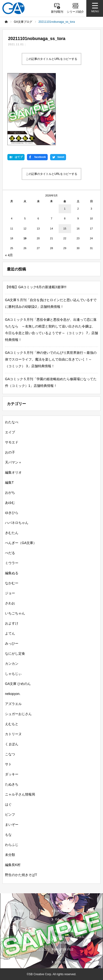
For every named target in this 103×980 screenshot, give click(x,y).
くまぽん (12, 744)
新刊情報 (12, 903)
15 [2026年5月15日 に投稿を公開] (65, 228)
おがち (10, 492)
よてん (10, 633)
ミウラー (12, 563)
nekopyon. (13, 693)
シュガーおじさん (18, 714)
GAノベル (62, 919)
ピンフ (10, 814)
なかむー (12, 583)
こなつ (10, 754)
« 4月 (9, 255)
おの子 (10, 452)
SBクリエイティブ (17, 937)
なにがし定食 (15, 653)
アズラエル (13, 704)
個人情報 (11, 962)
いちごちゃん (15, 613)
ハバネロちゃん (17, 522)
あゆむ (10, 502)
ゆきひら (12, 512)
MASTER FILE (64, 949)
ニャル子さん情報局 (20, 794)
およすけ (12, 623)
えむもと (12, 724)
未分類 (10, 854)
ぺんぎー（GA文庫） (21, 543)
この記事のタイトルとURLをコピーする (51, 59)
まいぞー (12, 824)
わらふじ (12, 844)
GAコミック (14, 927)
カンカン (12, 663)
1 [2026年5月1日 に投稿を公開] (65, 208)
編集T (9, 482)
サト (8, 764)
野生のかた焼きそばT (21, 875)
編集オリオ (13, 472)
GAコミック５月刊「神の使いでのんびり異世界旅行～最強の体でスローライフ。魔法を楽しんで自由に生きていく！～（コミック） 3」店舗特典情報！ (51, 359)
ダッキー (12, 774)
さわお (10, 603)
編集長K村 (13, 865)
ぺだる (10, 553)
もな (8, 834)
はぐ (8, 804)
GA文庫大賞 (14, 919)
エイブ (10, 432)
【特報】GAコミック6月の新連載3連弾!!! (36, 287)
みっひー (12, 643)
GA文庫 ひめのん (18, 683)
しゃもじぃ (13, 673)
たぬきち (12, 784)
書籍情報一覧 (64, 903)
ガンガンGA (64, 927)
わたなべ (12, 422)
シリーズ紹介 (15, 911)
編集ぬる (12, 573)
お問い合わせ (63, 962)
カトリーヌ (13, 734)
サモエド (12, 442)
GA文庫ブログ (65, 911)
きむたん (12, 533)
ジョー (10, 593)
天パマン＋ (13, 462)
